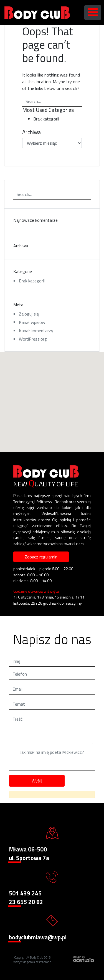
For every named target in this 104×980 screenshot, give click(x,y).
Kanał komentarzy (36, 331)
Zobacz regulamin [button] (41, 557)
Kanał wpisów (32, 322)
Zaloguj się (29, 314)
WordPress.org (33, 339)
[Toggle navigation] (93, 13)
